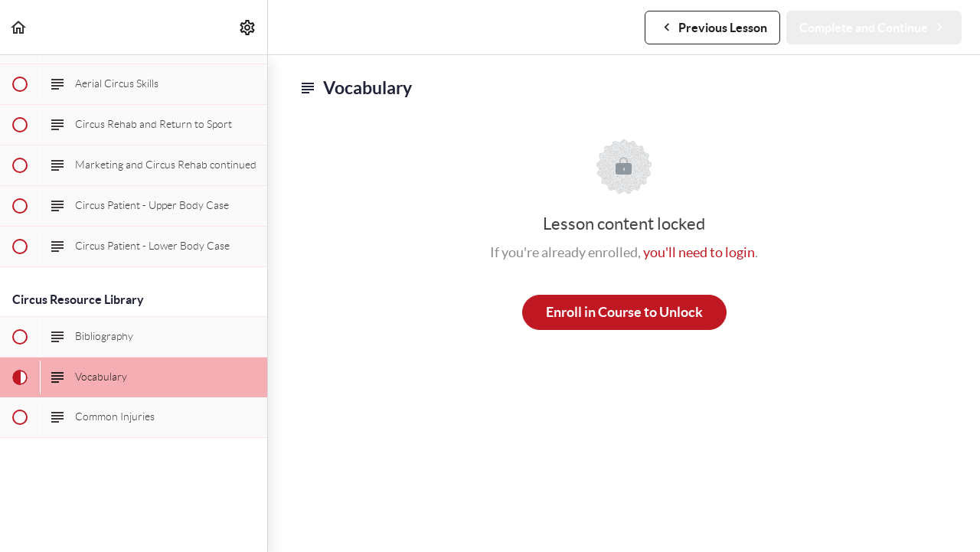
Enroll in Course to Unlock (624, 312)
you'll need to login (699, 252)
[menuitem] (248, 27)
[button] (19, 27)
